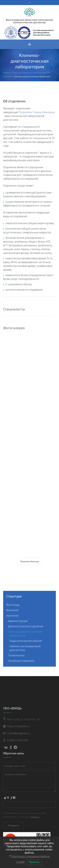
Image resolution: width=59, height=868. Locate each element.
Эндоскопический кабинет (26, 641)
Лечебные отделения (21, 661)
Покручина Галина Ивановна (36, 112)
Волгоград (13, 605)
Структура (17, 73)
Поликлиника (16, 655)
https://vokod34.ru (18, 726)
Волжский (12, 610)
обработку (35, 817)
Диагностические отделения (25, 626)
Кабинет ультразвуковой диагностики (25, 648)
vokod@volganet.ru (19, 733)
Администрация (18, 621)
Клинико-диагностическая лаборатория (26, 633)
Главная (7, 73)
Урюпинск (28, 73)
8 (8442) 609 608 (17, 740)
